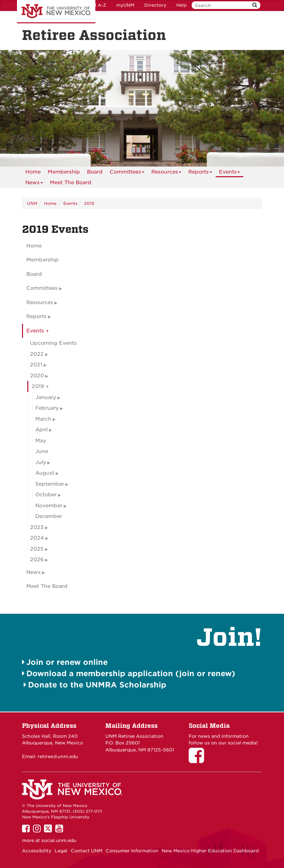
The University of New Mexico (56, 12)
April (41, 430)
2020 (37, 376)
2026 (37, 560)
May (41, 441)
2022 (37, 354)
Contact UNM (86, 851)
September (50, 484)
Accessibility (37, 851)
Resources (166, 173)
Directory (155, 5)
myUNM (125, 5)
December (49, 516)
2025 (37, 549)
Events (229, 173)
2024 (37, 538)
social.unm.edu (59, 840)
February (47, 408)
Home (33, 172)
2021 (36, 365)
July (41, 462)
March (43, 419)
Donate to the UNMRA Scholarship (97, 685)
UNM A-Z (96, 5)
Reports (200, 173)
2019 (89, 203)
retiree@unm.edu (58, 756)
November (49, 506)
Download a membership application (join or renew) (131, 673)
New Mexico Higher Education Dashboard (210, 851)
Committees (127, 173)
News (34, 184)
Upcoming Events (53, 343)
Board (95, 172)
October (46, 495)
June (42, 451)
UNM (32, 203)
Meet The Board (71, 183)
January (46, 397)
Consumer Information (132, 851)
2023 (37, 527)
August (45, 473)
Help (181, 5)
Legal (61, 851)
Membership (64, 172)
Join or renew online (67, 662)
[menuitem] (33, 172)
